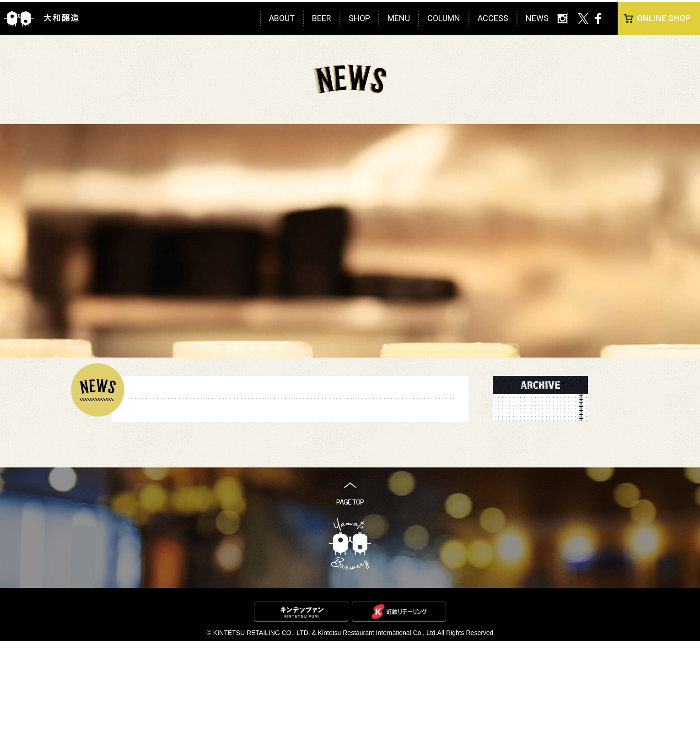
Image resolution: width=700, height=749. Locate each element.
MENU (399, 18)
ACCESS (493, 18)
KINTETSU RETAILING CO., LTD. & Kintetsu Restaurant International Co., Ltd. (325, 741)
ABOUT (282, 18)
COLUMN (444, 18)
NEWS (537, 18)
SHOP (359, 18)
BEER (322, 18)
